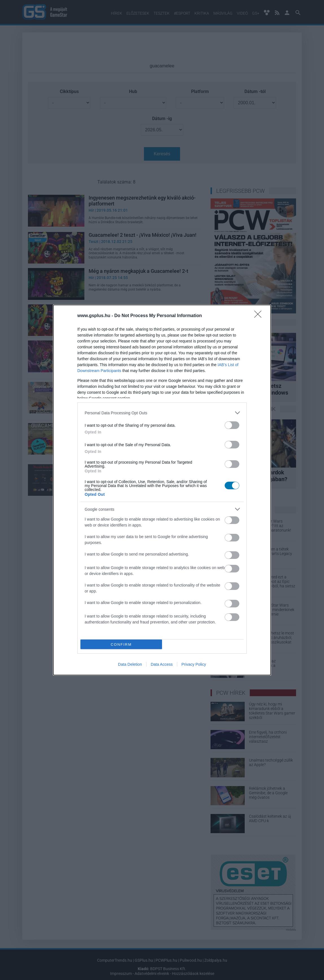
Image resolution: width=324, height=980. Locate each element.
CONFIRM (121, 644)
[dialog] (162, 490)
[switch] (232, 425)
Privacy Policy (194, 664)
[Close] (260, 316)
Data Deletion (130, 664)
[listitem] (162, 413)
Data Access (162, 664)
